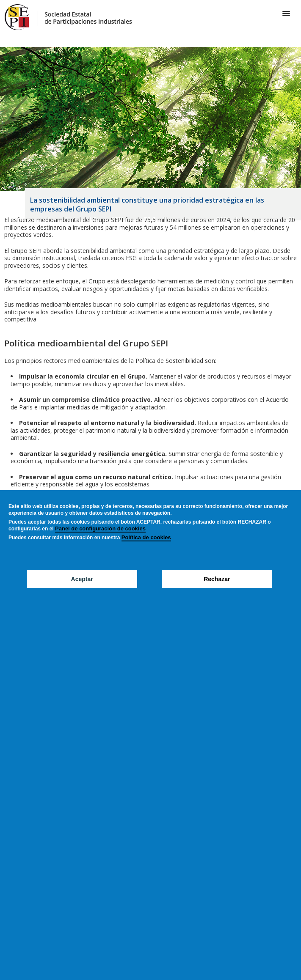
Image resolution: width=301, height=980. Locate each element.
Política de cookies (146, 537)
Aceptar (82, 579)
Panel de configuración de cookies (100, 528)
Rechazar (217, 579)
